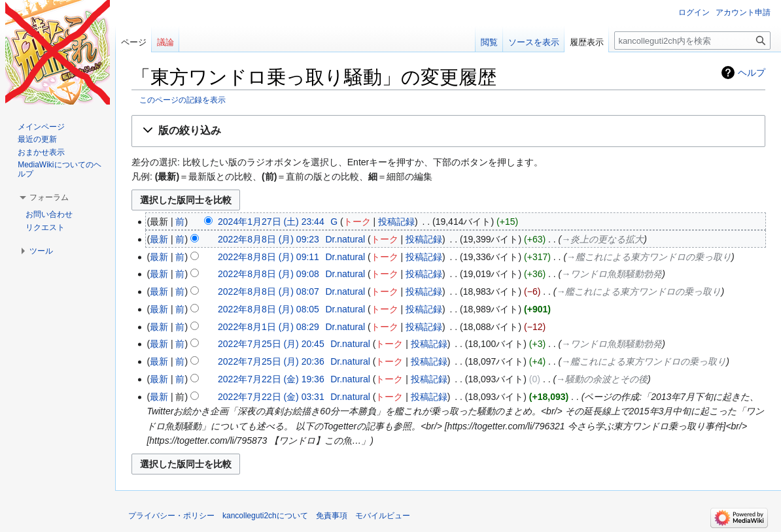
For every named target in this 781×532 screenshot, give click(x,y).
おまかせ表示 (41, 152)
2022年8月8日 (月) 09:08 (269, 274)
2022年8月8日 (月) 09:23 (269, 239)
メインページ (41, 127)
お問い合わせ (49, 214)
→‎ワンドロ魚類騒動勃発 (612, 274)
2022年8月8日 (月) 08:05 (269, 309)
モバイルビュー (383, 516)
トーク (357, 222)
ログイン (694, 12)
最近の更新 (37, 139)
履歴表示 (587, 42)
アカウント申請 (743, 12)
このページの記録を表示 (182, 100)
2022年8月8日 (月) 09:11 (269, 257)
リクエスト (45, 227)
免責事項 (332, 516)
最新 (159, 239)
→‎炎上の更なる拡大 (602, 239)
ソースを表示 (534, 42)
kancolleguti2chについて (265, 516)
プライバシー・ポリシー (171, 516)
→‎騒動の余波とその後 (602, 379)
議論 (165, 42)
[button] (448, 131)
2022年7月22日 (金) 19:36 (271, 379)
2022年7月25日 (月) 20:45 (271, 344)
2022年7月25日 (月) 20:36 (271, 361)
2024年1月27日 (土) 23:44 (271, 222)
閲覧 (489, 42)
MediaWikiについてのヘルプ (59, 169)
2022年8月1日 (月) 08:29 (269, 327)
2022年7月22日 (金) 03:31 (271, 397)
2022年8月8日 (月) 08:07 (269, 291)
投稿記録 (396, 222)
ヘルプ (752, 73)
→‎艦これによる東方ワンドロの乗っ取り (649, 257)
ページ (134, 42)
